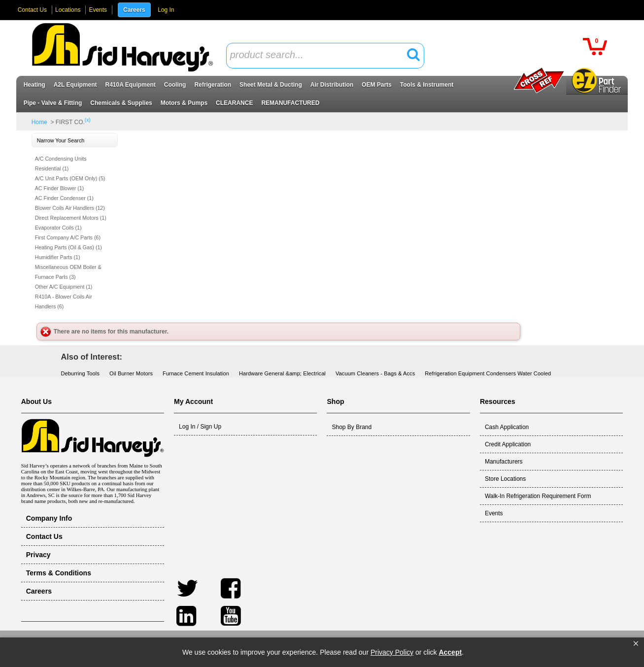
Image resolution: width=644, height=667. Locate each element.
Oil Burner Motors (131, 373)
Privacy (38, 555)
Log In (166, 10)
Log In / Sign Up (200, 427)
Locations (68, 10)
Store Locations (505, 479)
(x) (88, 120)
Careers (134, 10)
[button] (636, 644)
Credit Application (508, 444)
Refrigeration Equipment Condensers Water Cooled (488, 373)
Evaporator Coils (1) (58, 228)
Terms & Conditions (59, 573)
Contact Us (32, 10)
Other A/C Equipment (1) (64, 287)
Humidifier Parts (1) (58, 257)
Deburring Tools (81, 373)
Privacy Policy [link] (392, 652)
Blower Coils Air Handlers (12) (70, 208)
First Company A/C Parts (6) (68, 237)
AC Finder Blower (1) (60, 188)
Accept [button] (450, 652)
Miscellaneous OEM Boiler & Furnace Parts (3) (68, 272)
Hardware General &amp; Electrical (282, 373)
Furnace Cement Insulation (196, 373)
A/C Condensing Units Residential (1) (61, 164)
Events (98, 10)
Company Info (49, 518)
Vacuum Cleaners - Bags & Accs (375, 373)
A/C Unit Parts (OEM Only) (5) (70, 178)
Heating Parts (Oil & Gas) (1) (68, 247)
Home (39, 122)
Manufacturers (504, 462)
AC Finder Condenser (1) (64, 198)
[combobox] (325, 56)
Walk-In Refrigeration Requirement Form (538, 496)
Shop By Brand (352, 427)
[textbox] (320, 55)
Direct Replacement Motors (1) (71, 218)
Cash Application (507, 427)
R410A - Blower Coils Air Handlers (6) (64, 301)
